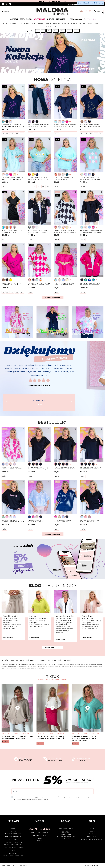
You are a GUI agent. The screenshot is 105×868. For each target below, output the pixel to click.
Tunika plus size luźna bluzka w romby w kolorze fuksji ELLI (39, 284)
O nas (13, 828)
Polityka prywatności (13, 842)
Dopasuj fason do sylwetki (92, 839)
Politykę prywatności (37, 797)
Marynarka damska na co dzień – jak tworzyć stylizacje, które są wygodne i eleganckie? (65, 620)
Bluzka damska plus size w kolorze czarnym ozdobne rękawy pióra (91, 468)
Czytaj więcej (8, 638)
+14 (18, 227)
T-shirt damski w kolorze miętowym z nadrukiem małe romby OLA (91, 179)
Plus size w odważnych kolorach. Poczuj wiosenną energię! (39, 619)
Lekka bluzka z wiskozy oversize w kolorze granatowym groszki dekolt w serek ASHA (65, 521)
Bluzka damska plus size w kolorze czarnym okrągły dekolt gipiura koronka (64, 468)
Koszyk (92, 831)
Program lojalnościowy (13, 848)
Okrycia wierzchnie (53, 27)
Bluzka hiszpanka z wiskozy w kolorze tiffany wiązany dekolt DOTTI (12, 179)
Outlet (51, 19)
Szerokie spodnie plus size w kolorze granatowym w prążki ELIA (39, 126)
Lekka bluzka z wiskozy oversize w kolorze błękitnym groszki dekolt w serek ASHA (39, 521)
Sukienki (13, 23)
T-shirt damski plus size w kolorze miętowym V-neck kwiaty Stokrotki (38, 179)
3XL (63, 31)
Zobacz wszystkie (53, 297)
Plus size (62, 19)
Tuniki (20, 23)
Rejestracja (92, 837)
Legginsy (56, 23)
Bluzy (34, 23)
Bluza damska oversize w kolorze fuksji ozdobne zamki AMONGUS (90, 284)
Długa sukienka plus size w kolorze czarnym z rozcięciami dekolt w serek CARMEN (12, 231)
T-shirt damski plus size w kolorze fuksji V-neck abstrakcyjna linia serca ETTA (13, 284)
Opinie (13, 850)
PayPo (39, 841)
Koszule (48, 23)
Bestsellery (26, 19)
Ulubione (92, 834)
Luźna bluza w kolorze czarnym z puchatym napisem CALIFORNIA (13, 521)
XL (49, 31)
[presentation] (27, 806)
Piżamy (91, 23)
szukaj (5, 11)
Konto (92, 828)
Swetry (27, 23)
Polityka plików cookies (13, 845)
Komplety (83, 23)
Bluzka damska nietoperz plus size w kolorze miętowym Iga (64, 179)
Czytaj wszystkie (52, 647)
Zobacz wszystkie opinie (39, 386)
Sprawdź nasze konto (52, 680)
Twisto (39, 838)
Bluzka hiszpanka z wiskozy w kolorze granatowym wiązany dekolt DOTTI (65, 126)
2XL (56, 31)
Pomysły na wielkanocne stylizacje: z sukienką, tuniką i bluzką (91, 619)
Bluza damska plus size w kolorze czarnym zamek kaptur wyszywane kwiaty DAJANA (38, 231)
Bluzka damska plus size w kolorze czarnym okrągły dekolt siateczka (38, 468)
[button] (5, 53)
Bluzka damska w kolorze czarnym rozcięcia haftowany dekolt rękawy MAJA (91, 521)
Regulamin (13, 839)
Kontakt (13, 831)
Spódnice (65, 23)
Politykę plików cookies (53, 797)
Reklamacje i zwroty (13, 837)
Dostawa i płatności (13, 834)
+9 (70, 174)
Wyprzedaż (39, 19)
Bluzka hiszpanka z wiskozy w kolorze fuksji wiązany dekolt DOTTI (65, 284)
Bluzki (41, 23)
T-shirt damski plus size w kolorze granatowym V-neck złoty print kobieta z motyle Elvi (91, 126)
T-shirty (5, 23)
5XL (77, 31)
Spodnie (74, 23)
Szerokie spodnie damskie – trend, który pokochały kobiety (11, 619)
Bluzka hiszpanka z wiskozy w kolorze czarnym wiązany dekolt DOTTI (91, 231)
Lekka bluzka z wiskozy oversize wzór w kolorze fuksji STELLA (12, 468)
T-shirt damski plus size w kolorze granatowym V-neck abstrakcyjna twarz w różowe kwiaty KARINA (13, 126)
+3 (96, 280)
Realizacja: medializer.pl (94, 865)
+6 (70, 121)
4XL (70, 31)
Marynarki (99, 23)
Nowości (13, 19)
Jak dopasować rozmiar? (13, 856)
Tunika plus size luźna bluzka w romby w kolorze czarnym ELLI (65, 231)
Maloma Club (13, 853)
